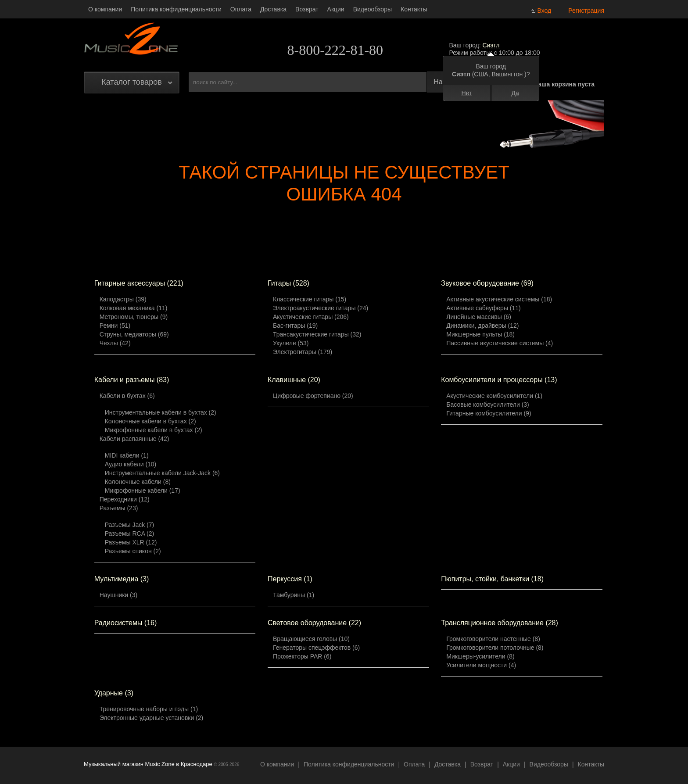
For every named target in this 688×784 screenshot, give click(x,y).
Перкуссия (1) (290, 579)
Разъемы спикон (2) (133, 551)
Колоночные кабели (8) (138, 482)
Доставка (273, 9)
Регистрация (586, 11)
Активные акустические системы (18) (499, 299)
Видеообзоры (373, 9)
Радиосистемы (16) (126, 623)
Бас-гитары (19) (295, 326)
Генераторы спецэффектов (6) (316, 648)
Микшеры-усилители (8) (480, 656)
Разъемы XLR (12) (131, 542)
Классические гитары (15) (310, 299)
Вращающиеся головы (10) (311, 639)
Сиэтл (491, 45)
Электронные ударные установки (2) (152, 718)
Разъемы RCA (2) (130, 533)
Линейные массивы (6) (479, 317)
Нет (466, 93)
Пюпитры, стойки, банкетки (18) (492, 579)
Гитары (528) (288, 283)
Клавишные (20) (294, 380)
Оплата (241, 9)
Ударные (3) (114, 693)
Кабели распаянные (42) (134, 439)
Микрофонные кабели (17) (143, 490)
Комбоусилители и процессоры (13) (499, 380)
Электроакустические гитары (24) (321, 308)
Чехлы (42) (115, 343)
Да (515, 93)
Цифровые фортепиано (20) (313, 396)
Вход (545, 11)
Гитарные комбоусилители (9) (489, 413)
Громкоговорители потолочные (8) (495, 648)
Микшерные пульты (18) (480, 334)
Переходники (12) (125, 499)
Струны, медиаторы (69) (134, 334)
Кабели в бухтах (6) (127, 396)
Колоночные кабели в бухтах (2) (150, 421)
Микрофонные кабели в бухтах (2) (154, 430)
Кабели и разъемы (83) (132, 380)
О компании (105, 9)
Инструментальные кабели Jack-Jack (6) (162, 473)
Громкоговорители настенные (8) (493, 639)
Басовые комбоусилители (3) (488, 405)
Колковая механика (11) (134, 308)
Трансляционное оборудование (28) (500, 623)
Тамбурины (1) (294, 595)
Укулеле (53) (291, 343)
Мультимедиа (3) (122, 579)
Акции (336, 9)
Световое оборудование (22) (314, 623)
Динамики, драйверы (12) (482, 326)
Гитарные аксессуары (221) (139, 283)
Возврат (307, 9)
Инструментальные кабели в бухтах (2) (161, 412)
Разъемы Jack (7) (130, 525)
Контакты (414, 9)
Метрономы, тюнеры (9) (134, 317)
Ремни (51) (115, 326)
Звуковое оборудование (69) (487, 283)
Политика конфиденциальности (176, 9)
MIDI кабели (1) (127, 455)
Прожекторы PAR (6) (302, 656)
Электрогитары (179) (303, 352)
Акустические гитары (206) (311, 317)
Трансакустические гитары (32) (317, 334)
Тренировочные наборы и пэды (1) (149, 709)
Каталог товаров (131, 82)
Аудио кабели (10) (131, 464)
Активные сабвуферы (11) (483, 308)
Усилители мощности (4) (481, 665)
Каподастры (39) (123, 299)
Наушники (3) (118, 595)
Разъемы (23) (119, 508)
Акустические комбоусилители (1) (494, 396)
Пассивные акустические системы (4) (500, 343)
